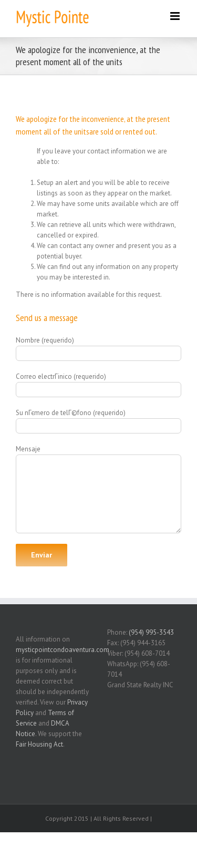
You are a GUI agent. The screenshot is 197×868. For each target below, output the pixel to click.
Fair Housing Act (39, 744)
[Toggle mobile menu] (176, 16)
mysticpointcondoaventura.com (63, 650)
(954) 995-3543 (151, 632)
